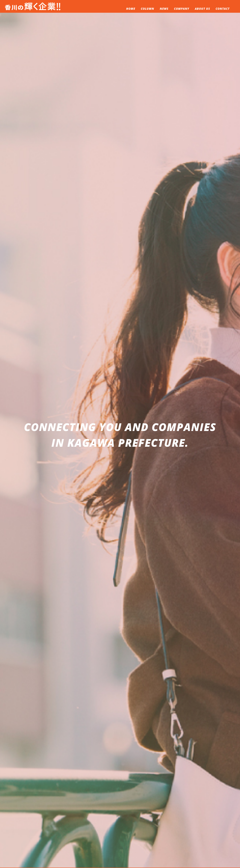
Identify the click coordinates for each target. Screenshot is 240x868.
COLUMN (147, 9)
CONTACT (223, 9)
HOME (131, 9)
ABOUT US (202, 9)
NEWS (164, 9)
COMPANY (182, 9)
